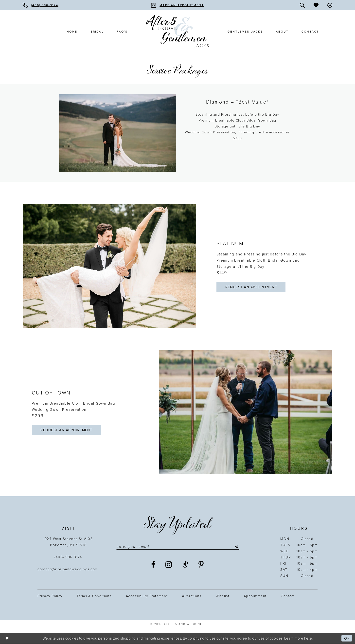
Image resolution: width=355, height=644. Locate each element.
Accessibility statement (147, 596)
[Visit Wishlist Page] (316, 5)
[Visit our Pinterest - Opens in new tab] (201, 565)
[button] (330, 5)
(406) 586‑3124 (68, 557)
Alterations (192, 596)
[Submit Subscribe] (236, 547)
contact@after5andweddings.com (68, 569)
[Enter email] (178, 547)
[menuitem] (41, 5)
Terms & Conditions (94, 596)
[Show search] (302, 5)
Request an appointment (251, 287)
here (308, 638)
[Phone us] (41, 5)
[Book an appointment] (177, 5)
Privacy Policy (50, 596)
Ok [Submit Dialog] (347, 638)
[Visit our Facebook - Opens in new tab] (153, 565)
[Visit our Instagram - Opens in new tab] (169, 565)
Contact (288, 596)
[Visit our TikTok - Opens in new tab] (186, 565)
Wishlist (222, 596)
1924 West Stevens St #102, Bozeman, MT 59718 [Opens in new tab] (68, 542)
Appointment (255, 596)
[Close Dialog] (7, 638)
